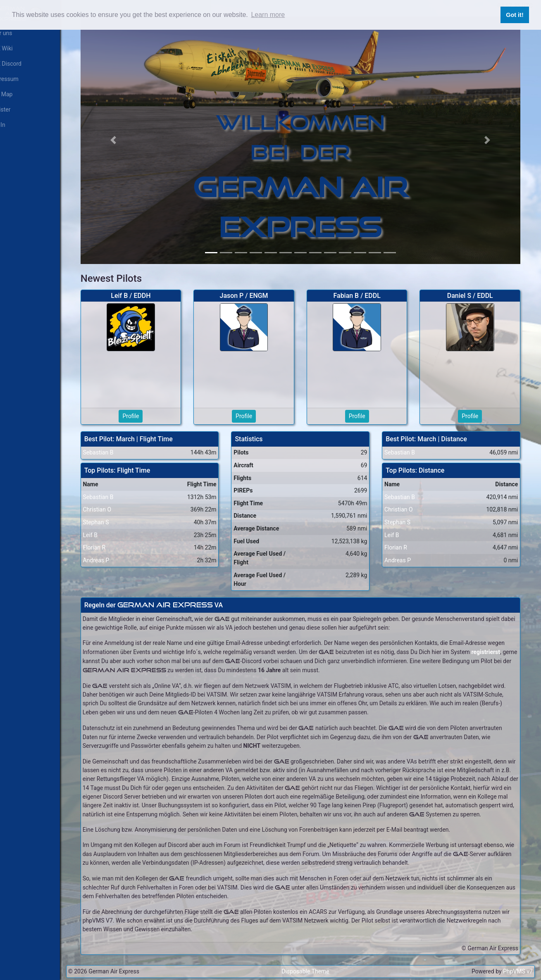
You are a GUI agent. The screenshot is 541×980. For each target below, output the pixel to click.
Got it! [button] (515, 15)
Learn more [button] (268, 15)
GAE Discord (19, 64)
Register (14, 109)
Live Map (15, 94)
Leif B (104, 528)
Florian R (108, 540)
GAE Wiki (15, 48)
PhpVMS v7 (518, 971)
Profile (143, 409)
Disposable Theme (312, 971)
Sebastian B (112, 445)
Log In (11, 125)
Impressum (18, 79)
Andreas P (110, 553)
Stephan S (109, 515)
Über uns (15, 33)
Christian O (111, 502)
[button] (126, 137)
